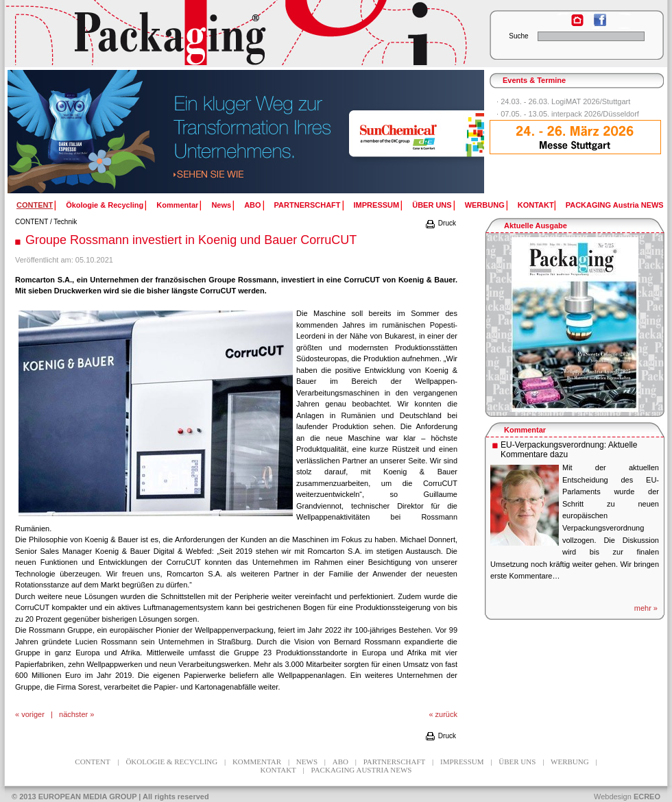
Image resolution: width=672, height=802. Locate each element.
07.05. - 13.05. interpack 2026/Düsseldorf (570, 114)
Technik (65, 222)
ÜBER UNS (432, 205)
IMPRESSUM (377, 205)
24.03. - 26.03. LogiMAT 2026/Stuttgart (565, 101)
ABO (252, 205)
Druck (440, 223)
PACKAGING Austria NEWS (615, 205)
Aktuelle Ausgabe (536, 226)
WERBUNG (485, 205)
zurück (446, 714)
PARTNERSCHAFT (308, 205)
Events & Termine (534, 80)
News (221, 205)
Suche (518, 36)
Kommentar (177, 205)
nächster (73, 714)
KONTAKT (536, 205)
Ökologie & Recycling (105, 205)
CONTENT (32, 222)
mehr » (646, 608)
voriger (33, 714)
